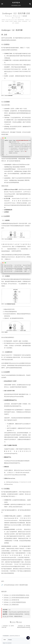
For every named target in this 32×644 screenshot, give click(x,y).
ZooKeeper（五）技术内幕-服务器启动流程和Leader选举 (16, 597)
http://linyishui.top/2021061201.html (19, 612)
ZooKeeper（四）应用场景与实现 (11, 604)
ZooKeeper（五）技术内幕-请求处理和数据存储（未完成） (17, 595)
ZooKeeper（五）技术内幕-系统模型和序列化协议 (15, 602)
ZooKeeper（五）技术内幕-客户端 (11, 600)
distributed (13, 622)
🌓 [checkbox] (28, 638)
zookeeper (19, 622)
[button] (2, 4)
